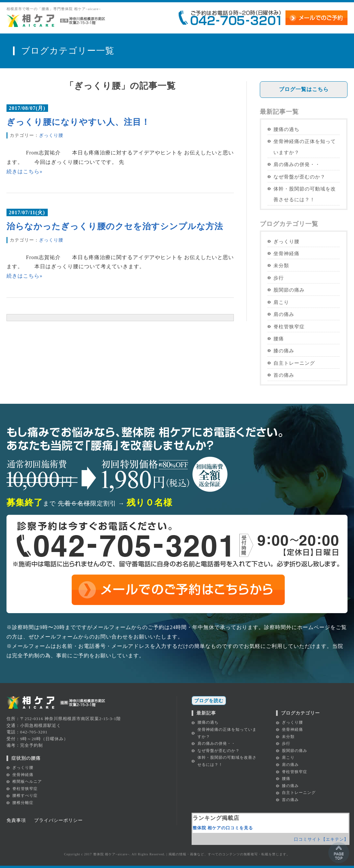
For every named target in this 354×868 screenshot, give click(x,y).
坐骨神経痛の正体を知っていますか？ (305, 147)
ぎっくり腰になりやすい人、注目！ (78, 122)
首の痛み (284, 375)
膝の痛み (284, 351)
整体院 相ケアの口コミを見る (223, 828)
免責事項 (16, 820)
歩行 (279, 278)
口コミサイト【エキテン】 (321, 839)
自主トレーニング (294, 363)
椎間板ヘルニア (27, 782)
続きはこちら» (25, 171)
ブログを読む (209, 701)
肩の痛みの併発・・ (297, 164)
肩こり (281, 302)
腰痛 (279, 339)
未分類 (281, 265)
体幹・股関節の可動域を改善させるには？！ (305, 194)
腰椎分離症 (23, 803)
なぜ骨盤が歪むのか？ (299, 177)
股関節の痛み (289, 290)
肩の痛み (284, 314)
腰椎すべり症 (25, 796)
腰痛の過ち (286, 129)
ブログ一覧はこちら (304, 89)
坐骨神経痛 (286, 253)
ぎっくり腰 (51, 135)
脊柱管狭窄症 (289, 327)
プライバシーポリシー (58, 820)
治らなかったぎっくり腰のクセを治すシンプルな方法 (115, 226)
